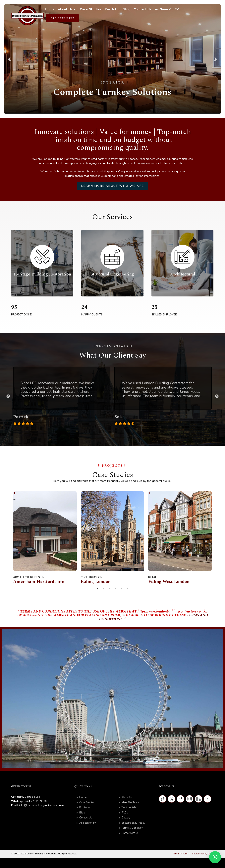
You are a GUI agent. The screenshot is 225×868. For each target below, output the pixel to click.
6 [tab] (128, 589)
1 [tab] (104, 431)
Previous (8, 396)
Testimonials (129, 807)
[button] (9, 59)
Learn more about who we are (112, 186)
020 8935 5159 (62, 18)
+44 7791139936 (36, 801)
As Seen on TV (167, 9)
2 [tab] (110, 431)
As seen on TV (88, 823)
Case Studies (91, 9)
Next (217, 396)
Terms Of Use (180, 854)
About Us (65, 9)
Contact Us (143, 9)
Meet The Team (130, 802)
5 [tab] (122, 589)
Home (50, 9)
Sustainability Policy (133, 823)
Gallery (126, 818)
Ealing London (96, 582)
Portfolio (112, 9)
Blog (127, 9)
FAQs (125, 813)
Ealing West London (169, 582)
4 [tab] (122, 431)
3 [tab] (116, 431)
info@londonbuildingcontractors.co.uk (42, 805)
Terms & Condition (132, 828)
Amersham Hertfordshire (39, 582)
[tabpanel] (62, 396)
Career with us (130, 833)
